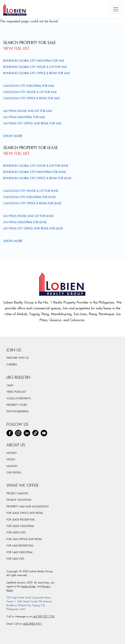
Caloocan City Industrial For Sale (29, 86)
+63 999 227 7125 (43, 616)
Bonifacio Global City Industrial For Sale (34, 61)
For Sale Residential (20, 545)
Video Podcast (16, 392)
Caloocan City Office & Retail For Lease (32, 203)
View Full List (16, 48)
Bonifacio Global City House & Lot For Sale (35, 67)
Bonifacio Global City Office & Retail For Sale (37, 73)
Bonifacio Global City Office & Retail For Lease (37, 178)
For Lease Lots (16, 532)
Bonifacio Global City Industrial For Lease (35, 172)
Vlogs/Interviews (19, 398)
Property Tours (17, 405)
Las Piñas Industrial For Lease (25, 222)
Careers (12, 364)
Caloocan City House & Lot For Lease (31, 191)
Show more (13, 136)
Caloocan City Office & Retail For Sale (32, 98)
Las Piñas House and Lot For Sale (28, 111)
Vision (11, 459)
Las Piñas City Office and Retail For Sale (32, 123)
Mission (12, 466)
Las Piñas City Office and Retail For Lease (33, 228)
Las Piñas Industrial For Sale (24, 117)
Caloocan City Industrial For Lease (29, 197)
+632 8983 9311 (32, 624)
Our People (14, 472)
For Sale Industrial (20, 552)
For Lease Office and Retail (25, 513)
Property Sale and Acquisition (28, 506)
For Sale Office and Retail (24, 539)
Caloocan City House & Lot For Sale (30, 92)
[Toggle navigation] (116, 9)
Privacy (46, 586)
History (12, 453)
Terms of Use (28, 586)
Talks (10, 385)
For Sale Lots (15, 559)
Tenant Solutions (19, 500)
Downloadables (18, 411)
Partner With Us (18, 358)
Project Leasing (17, 493)
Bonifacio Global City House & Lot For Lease (36, 166)
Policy (10, 590)
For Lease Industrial (20, 526)
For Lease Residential (21, 519)
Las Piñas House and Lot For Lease (28, 216)
